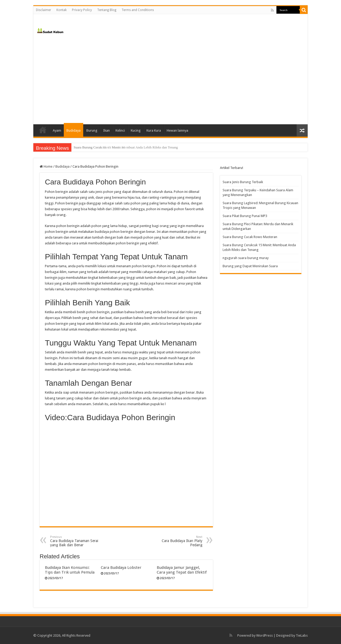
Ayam (57, 130)
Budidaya (74, 130)
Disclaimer (44, 10)
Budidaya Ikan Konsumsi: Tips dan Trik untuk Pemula (70, 570)
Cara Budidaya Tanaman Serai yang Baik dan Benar (77, 541)
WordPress (264, 635)
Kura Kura (154, 130)
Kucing (136, 130)
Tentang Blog (107, 10)
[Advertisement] (170, 80)
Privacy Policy (82, 10)
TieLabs (302, 635)
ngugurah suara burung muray (246, 258)
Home (43, 130)
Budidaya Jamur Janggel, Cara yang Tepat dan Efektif (182, 570)
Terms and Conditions (138, 10)
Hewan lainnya (177, 130)
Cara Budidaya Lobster (121, 568)
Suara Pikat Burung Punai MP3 (245, 216)
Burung (92, 130)
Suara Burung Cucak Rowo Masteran (99, 147)
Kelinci (120, 130)
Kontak (62, 10)
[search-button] (304, 10)
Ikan (106, 130)
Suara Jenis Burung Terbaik (243, 182)
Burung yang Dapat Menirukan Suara (250, 266)
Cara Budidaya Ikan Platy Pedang (175, 541)
